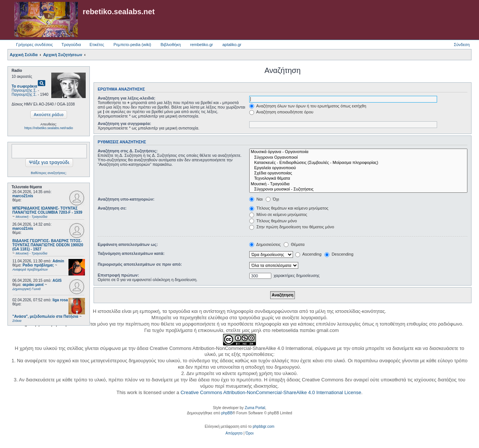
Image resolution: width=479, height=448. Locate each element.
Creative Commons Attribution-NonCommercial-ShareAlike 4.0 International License (271, 392)
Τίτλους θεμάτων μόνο (273, 221)
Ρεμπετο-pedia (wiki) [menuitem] (132, 45)
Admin (58, 261)
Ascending (308, 254)
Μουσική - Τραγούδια (358, 184)
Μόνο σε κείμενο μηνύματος (278, 214)
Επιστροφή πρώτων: (118, 275)
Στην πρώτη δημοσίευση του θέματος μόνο (292, 227)
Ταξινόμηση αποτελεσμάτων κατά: (131, 253)
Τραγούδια (71, 45)
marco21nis (23, 196)
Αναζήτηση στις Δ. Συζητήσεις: (128, 151)
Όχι (272, 199)
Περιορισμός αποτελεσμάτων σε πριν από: (140, 264)
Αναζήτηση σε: (112, 208)
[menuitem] (234, 433)
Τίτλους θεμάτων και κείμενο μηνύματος (289, 208)
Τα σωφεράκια (24, 86)
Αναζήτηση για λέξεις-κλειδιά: (126, 98)
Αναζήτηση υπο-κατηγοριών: (126, 199)
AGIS (57, 281)
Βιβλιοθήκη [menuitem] (171, 45)
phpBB (227, 413)
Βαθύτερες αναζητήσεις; (48, 173)
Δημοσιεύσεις (265, 244)
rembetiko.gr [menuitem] (202, 45)
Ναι (256, 199)
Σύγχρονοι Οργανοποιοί (358, 158)
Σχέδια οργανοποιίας (358, 173)
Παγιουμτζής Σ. (24, 90)
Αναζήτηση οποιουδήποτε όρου (281, 112)
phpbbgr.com (263, 426)
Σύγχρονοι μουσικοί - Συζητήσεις (358, 189)
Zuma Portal (255, 408)
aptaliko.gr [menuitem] (232, 45)
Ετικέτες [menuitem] (97, 45)
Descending (339, 254)
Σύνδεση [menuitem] (462, 45)
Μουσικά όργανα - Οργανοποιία (358, 152)
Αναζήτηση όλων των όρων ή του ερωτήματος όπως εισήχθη (308, 106)
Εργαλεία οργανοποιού (358, 168)
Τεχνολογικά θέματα (358, 179)
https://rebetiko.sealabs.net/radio (49, 128)
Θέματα (294, 244)
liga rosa (60, 300)
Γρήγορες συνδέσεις (34, 45)
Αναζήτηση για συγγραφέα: (124, 124)
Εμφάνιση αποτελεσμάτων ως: (128, 244)
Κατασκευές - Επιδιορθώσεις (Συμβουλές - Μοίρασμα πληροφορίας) (358, 163)
